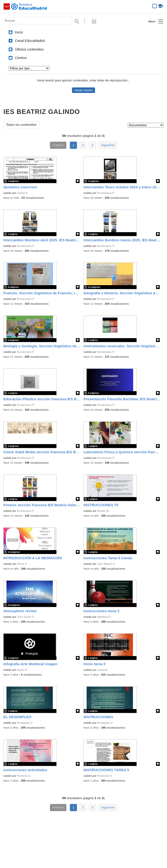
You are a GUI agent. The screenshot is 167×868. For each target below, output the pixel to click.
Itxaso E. (22, 670)
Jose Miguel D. (106, 564)
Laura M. (103, 670)
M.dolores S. (105, 776)
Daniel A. (23, 193)
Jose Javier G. (26, 617)
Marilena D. (104, 617)
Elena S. (22, 564)
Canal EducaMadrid (30, 41)
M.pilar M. (103, 511)
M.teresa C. (24, 776)
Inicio (19, 32)
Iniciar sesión (83, 90)
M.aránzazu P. (106, 193)
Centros (21, 58)
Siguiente (108, 145)
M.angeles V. (25, 723)
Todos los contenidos (21, 125)
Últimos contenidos (29, 49)
